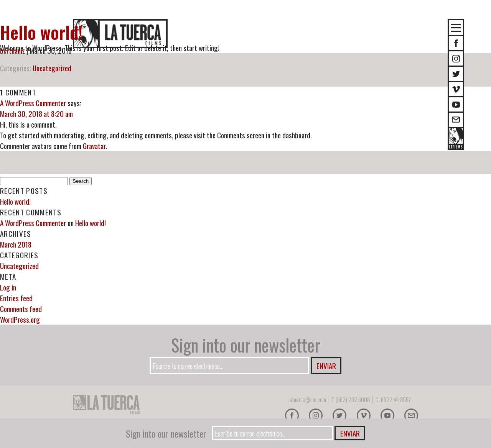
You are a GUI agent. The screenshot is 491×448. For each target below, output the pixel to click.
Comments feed (21, 309)
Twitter (456, 74)
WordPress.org (20, 319)
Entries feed (16, 298)
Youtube (456, 104)
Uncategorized (52, 68)
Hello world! (41, 32)
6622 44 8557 (396, 399)
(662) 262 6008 (353, 399)
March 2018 (16, 244)
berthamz (12, 50)
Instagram (456, 58)
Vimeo (456, 89)
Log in (8, 287)
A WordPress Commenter (33, 103)
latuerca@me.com (307, 399)
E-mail (456, 120)
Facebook (292, 415)
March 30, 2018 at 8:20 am (36, 113)
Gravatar (94, 146)
